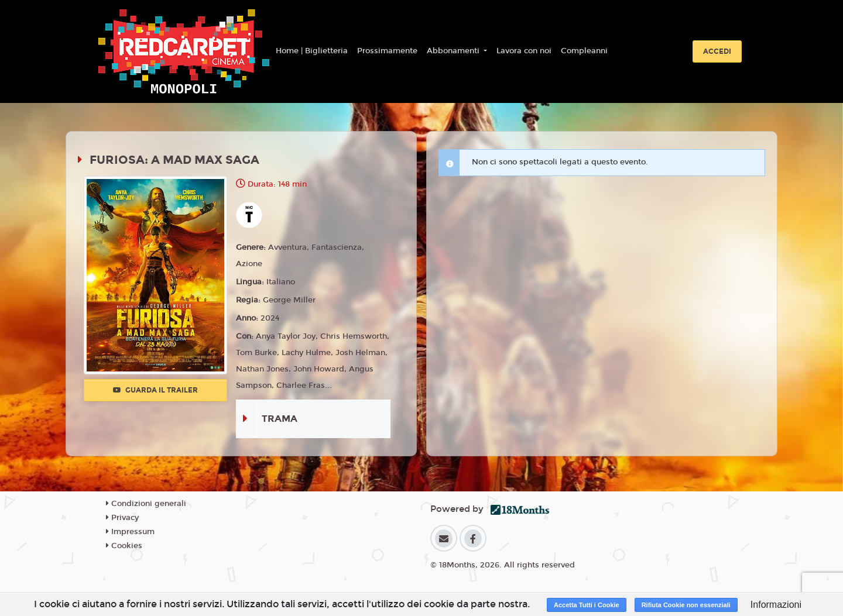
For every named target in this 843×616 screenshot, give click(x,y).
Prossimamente (387, 51)
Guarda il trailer (155, 390)
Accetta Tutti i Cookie (587, 605)
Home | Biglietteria (312, 51)
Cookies (124, 546)
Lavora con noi (524, 51)
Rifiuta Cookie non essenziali (686, 605)
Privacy (122, 518)
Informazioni (776, 605)
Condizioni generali (146, 504)
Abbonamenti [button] (454, 51)
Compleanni (584, 51)
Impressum (130, 532)
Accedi (717, 51)
